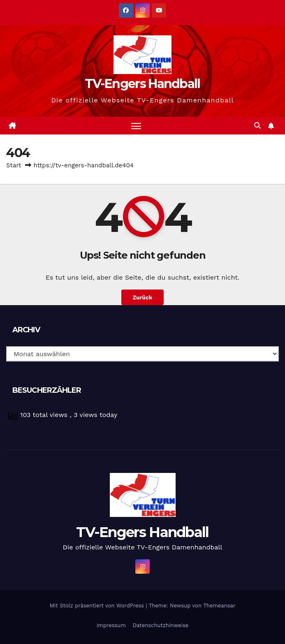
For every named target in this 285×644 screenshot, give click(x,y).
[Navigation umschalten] (136, 126)
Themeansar (219, 606)
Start (14, 165)
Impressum (111, 625)
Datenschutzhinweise (161, 625)
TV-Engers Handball (142, 84)
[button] (257, 126)
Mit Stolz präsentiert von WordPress (98, 606)
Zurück (142, 297)
